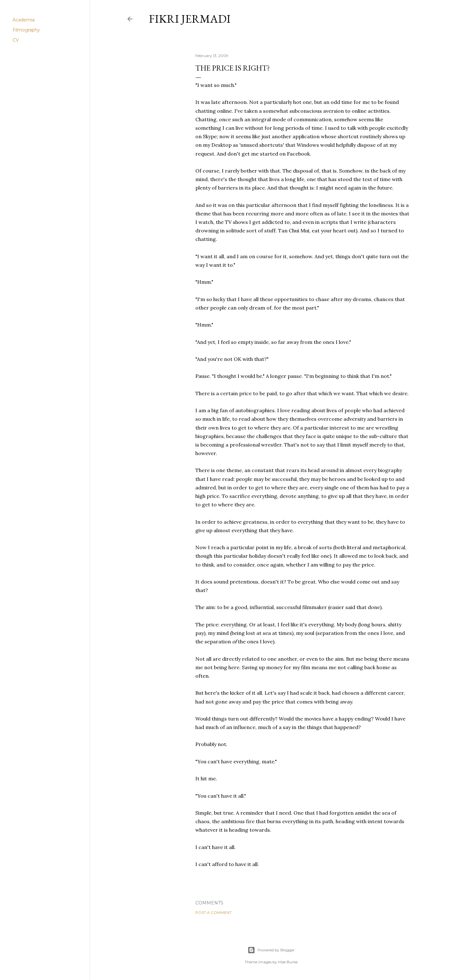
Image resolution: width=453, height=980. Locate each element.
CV (16, 40)
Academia (24, 20)
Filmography (26, 30)
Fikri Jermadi (190, 19)
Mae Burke (288, 962)
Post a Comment (213, 912)
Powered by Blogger (271, 950)
